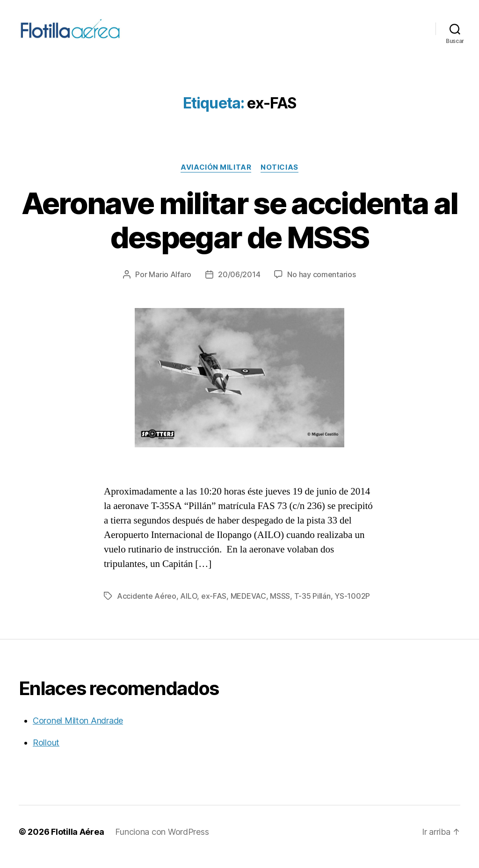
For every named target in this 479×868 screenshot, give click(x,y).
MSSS (280, 606)
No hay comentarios (321, 284)
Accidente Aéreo (147, 606)
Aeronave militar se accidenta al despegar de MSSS (240, 230)
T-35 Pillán (312, 606)
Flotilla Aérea (77, 842)
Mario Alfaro (170, 284)
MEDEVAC (248, 606)
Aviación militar (216, 177)
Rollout (46, 752)
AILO (189, 606)
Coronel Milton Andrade (78, 730)
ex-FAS (214, 606)
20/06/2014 (239, 284)
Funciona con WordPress (162, 842)
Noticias (279, 177)
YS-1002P (352, 606)
